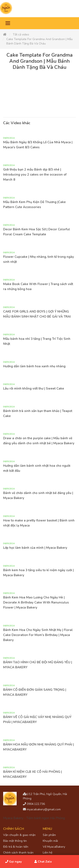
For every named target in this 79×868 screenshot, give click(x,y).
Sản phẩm (49, 835)
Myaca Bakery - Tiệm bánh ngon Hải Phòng (34, 818)
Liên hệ (48, 853)
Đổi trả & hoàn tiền (16, 847)
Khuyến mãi (50, 841)
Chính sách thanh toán (18, 853)
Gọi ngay (13, 862)
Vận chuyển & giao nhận (19, 835)
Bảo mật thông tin (15, 841)
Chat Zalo (43, 862)
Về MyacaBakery (54, 847)
